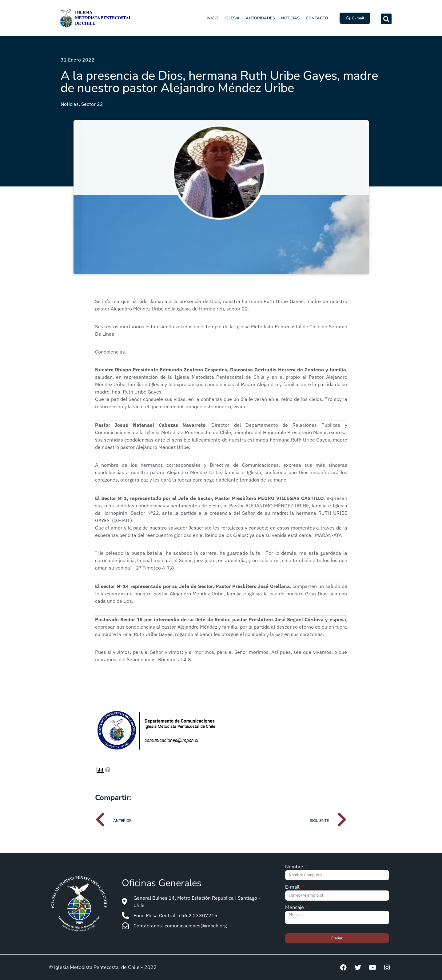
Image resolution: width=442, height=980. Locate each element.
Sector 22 (92, 104)
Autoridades (260, 18)
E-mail (293, 888)
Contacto (317, 18)
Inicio (213, 18)
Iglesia (232, 18)
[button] (386, 19)
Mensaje (295, 908)
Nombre (295, 867)
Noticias (290, 18)
